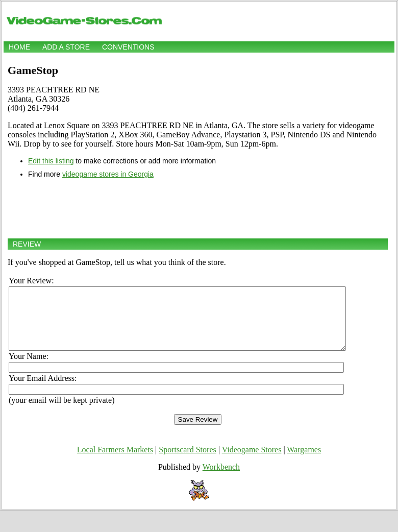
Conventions (128, 47)
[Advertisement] (198, 208)
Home (19, 47)
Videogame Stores (252, 462)
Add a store (66, 47)
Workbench (221, 479)
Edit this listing (51, 161)
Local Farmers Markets (115, 462)
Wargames (304, 462)
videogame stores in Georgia (108, 174)
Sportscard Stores (187, 462)
